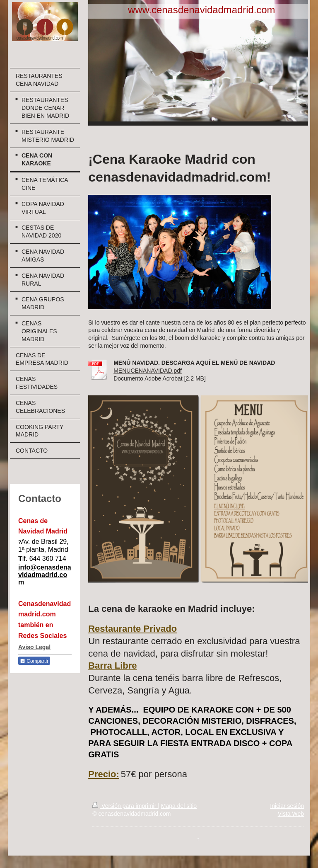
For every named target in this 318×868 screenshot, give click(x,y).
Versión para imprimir (125, 806)
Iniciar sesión (287, 806)
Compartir (34, 661)
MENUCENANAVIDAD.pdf (148, 371)
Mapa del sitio (179, 806)
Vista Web (291, 814)
